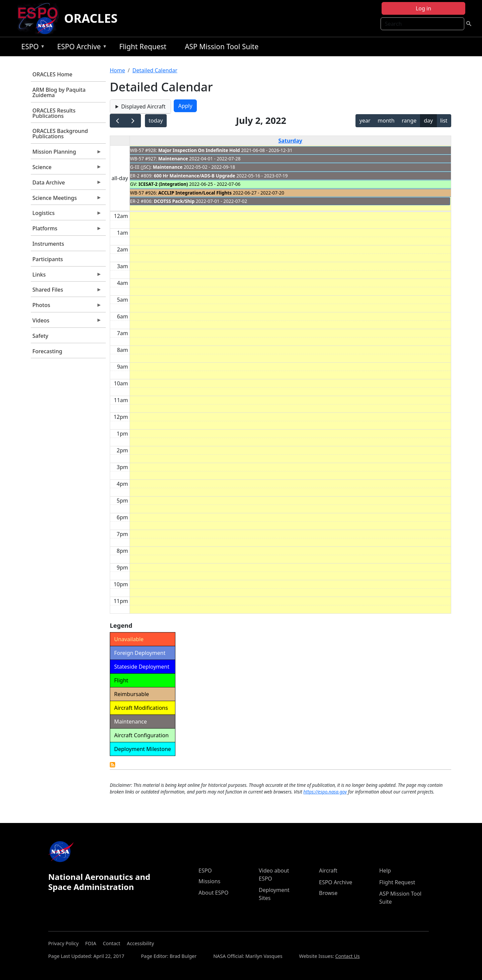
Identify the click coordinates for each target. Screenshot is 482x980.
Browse (328, 893)
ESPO (31, 48)
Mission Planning (66, 153)
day (428, 121)
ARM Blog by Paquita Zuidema (59, 92)
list (444, 121)
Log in (423, 8)
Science (66, 169)
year (365, 121)
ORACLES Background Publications (60, 134)
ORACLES (91, 18)
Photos (66, 307)
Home (117, 70)
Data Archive (66, 184)
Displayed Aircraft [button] (143, 106)
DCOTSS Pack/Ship (174, 201)
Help (385, 871)
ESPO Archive (81, 48)
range (409, 121)
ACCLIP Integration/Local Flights (195, 193)
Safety (40, 336)
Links (66, 276)
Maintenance (173, 159)
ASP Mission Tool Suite (222, 47)
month (386, 121)
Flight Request (143, 47)
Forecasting (47, 351)
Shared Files (66, 291)
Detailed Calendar (155, 70)
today (156, 121)
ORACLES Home (52, 74)
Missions (209, 881)
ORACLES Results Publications (54, 113)
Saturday (290, 141)
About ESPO (213, 893)
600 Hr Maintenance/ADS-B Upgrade (195, 176)
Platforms (66, 230)
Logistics (66, 215)
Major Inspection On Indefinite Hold (199, 150)
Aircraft (328, 871)
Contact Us (347, 956)
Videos (66, 322)
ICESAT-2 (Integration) (163, 184)
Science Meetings (66, 200)
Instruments (48, 244)
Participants (48, 259)
